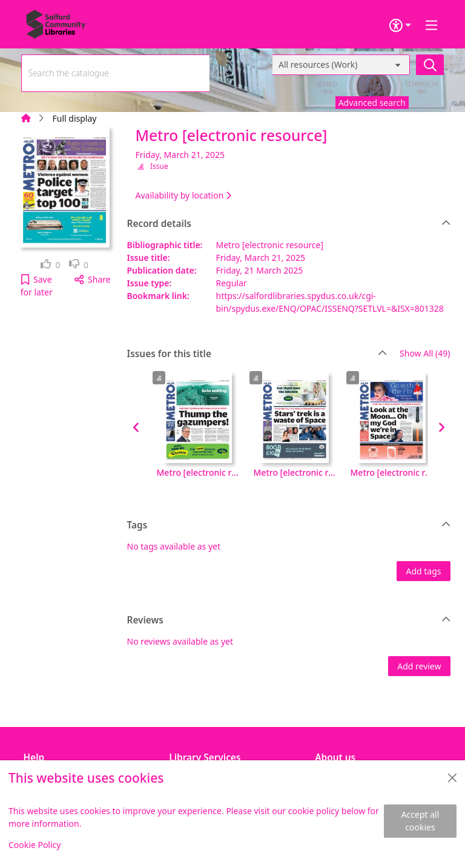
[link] (51, 265)
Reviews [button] (289, 620)
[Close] (452, 778)
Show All (425, 354)
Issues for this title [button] (257, 354)
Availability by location (183, 195)
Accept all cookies (420, 821)
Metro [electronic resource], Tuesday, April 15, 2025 (392, 472)
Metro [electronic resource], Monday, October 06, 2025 (198, 472)
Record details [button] (289, 224)
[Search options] (341, 65)
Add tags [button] (423, 571)
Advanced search (372, 103)
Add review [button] (419, 666)
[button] (37, 286)
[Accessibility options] (400, 26)
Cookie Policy (35, 845)
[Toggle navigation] (432, 26)
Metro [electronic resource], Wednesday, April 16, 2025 (295, 472)
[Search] (430, 65)
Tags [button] (289, 525)
